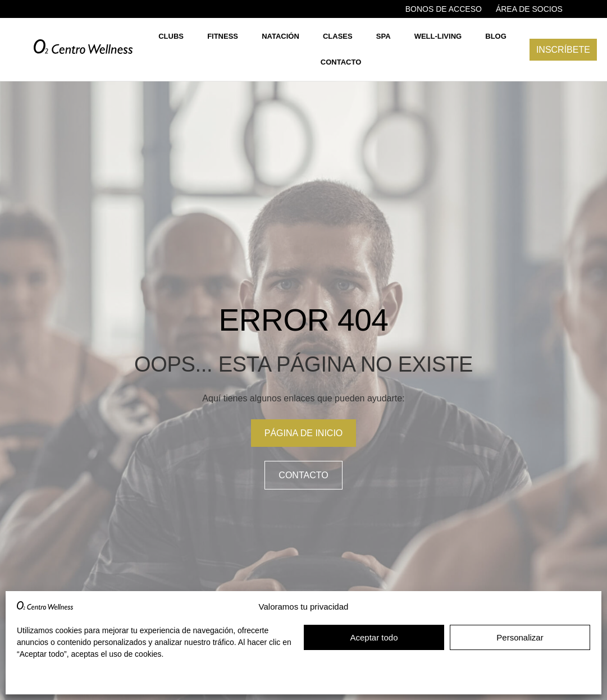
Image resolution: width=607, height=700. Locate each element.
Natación (280, 36)
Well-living (438, 36)
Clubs (171, 36)
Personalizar (520, 637)
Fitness (223, 36)
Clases (338, 36)
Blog (496, 36)
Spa (384, 36)
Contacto (341, 62)
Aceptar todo (374, 637)
